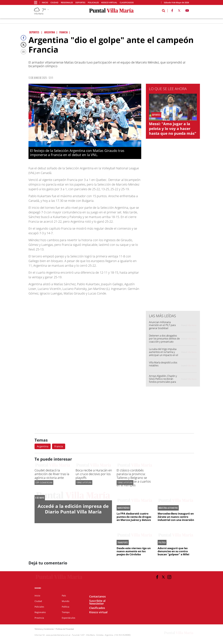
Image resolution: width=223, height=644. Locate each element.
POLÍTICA (162, 542)
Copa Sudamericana (44, 482)
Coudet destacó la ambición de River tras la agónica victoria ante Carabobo (52, 476)
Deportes (80, 3)
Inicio (45, 3)
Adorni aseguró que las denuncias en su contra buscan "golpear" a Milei (173, 551)
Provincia (39, 618)
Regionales (67, 3)
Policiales (93, 3)
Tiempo (66, 612)
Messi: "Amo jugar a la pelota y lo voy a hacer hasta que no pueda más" (173, 128)
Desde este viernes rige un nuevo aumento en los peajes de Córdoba (134, 551)
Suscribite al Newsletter (97, 602)
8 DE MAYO (40, 498)
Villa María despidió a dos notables (163, 364)
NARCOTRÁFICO (124, 508)
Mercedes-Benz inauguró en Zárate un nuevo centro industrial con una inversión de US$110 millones (176, 518)
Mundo (66, 601)
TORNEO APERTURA (84, 482)
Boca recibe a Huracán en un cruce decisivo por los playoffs (94, 474)
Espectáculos (69, 618)
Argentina (43, 446)
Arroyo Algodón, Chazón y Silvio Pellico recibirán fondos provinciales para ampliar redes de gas (163, 380)
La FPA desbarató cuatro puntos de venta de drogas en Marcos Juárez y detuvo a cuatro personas (134, 518)
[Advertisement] (173, 246)
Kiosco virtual (109, 3)
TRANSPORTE (123, 542)
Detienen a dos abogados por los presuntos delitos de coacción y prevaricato (164, 339)
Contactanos (97, 596)
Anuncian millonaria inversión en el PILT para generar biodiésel (162, 325)
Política (66, 607)
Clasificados (127, 3)
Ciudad (54, 3)
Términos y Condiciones (44, 629)
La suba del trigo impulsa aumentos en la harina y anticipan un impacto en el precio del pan (164, 354)
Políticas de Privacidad (65, 629)
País (64, 596)
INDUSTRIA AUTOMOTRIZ (168, 508)
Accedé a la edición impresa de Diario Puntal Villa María (73, 509)
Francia (59, 446)
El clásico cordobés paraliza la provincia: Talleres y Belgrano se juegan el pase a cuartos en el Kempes (134, 478)
